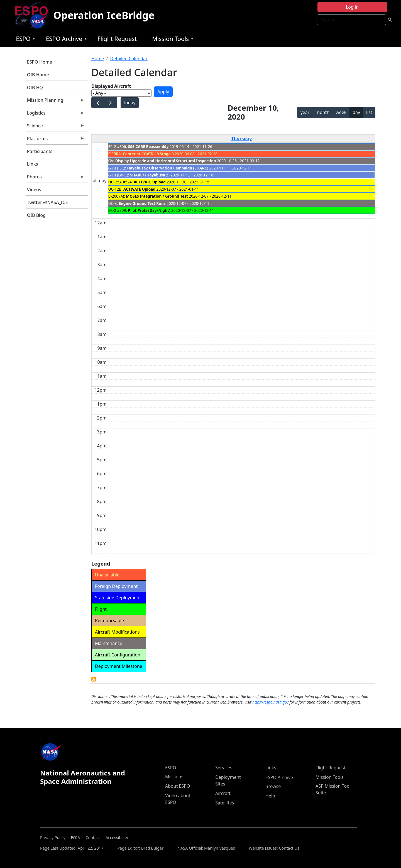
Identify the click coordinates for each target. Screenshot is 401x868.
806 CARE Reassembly (148, 146)
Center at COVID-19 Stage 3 (148, 154)
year (305, 112)
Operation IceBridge (104, 15)
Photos (55, 178)
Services (224, 768)
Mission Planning (55, 101)
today (129, 103)
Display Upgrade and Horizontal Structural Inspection (166, 161)
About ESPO (178, 786)
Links (33, 164)
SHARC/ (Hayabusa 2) (150, 175)
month (322, 112)
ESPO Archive (65, 40)
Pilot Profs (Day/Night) (150, 210)
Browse (273, 786)
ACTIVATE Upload (150, 182)
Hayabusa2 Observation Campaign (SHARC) (168, 168)
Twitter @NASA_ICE (47, 202)
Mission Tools (172, 40)
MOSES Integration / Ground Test (157, 196)
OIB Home (38, 75)
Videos (34, 190)
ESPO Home (40, 62)
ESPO (24, 40)
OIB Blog (36, 215)
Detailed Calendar (129, 59)
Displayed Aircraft (111, 86)
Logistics (55, 114)
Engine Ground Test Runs (142, 203)
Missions (174, 777)
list (369, 112)
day (356, 112)
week (341, 112)
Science (55, 127)
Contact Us (289, 848)
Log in (352, 7)
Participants (40, 151)
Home (98, 59)
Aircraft (223, 793)
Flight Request (117, 39)
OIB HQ (35, 88)
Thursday (241, 139)
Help (270, 796)
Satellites (225, 803)
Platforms (55, 140)
